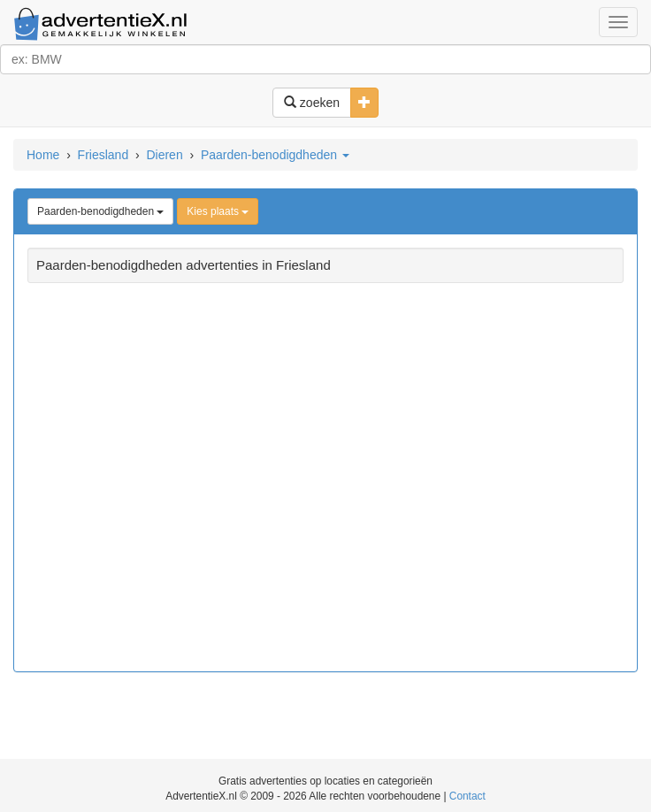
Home (43, 155)
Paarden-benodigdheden (275, 155)
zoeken (312, 103)
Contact (467, 796)
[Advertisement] (325, 479)
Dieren (164, 155)
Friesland (103, 155)
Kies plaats (218, 211)
